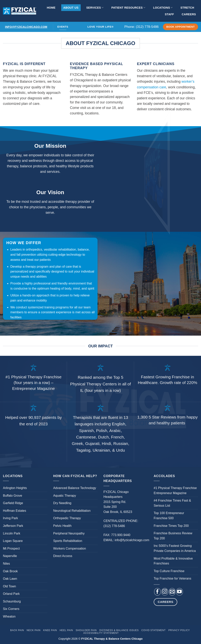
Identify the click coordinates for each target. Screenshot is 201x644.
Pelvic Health (62, 526)
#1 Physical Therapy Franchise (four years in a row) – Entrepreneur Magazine (33, 383)
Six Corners (11, 609)
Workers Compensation (70, 548)
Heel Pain (66, 630)
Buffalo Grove (13, 496)
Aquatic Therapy (65, 496)
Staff (169, 14)
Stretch (187, 8)
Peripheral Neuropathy (69, 533)
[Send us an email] (172, 592)
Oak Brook (10, 571)
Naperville (10, 556)
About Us (71, 8)
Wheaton (9, 616)
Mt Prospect (11, 548)
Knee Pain (50, 630)
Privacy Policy (179, 630)
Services (95, 8)
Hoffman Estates (15, 511)
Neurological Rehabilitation (72, 511)
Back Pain (17, 630)
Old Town (9, 586)
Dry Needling (62, 503)
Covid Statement (153, 630)
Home (51, 8)
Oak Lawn (10, 579)
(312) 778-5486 (147, 27)
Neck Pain (34, 630)
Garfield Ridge (13, 503)
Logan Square (13, 541)
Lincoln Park (12, 533)
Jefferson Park (13, 526)
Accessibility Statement (101, 633)
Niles (6, 564)
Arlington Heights (15, 488)
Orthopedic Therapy (67, 518)
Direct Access (63, 556)
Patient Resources (128, 8)
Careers (189, 14)
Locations (163, 8)
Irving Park (10, 518)
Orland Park (11, 594)
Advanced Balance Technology (75, 488)
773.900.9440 (121, 535)
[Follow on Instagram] (165, 592)
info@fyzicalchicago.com (26, 27)
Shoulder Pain (86, 630)
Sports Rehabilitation (68, 541)
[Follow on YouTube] (179, 592)
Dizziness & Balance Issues (119, 630)
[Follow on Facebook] (157, 592)
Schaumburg (12, 601)
